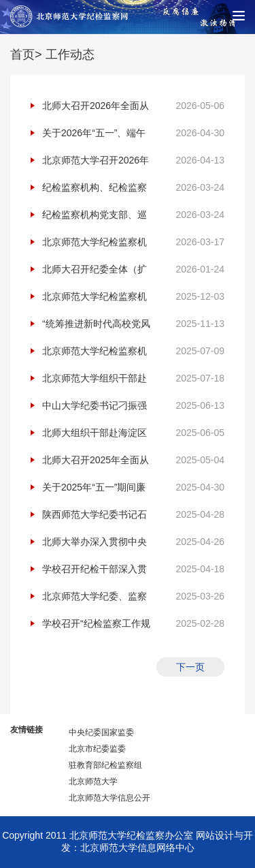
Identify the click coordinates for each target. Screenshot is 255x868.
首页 (22, 55)
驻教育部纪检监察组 (105, 765)
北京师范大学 (93, 781)
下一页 (190, 667)
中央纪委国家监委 (101, 732)
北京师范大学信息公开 (109, 798)
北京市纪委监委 (97, 749)
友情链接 (27, 730)
